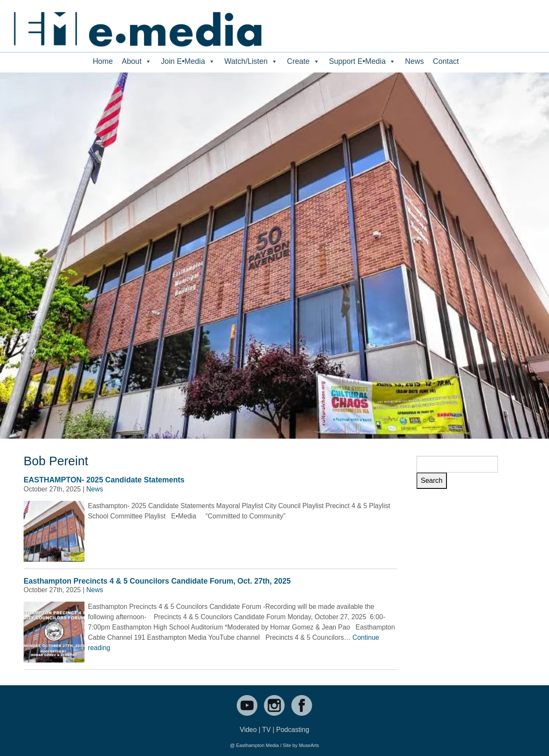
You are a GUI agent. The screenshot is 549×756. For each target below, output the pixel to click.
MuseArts (309, 745)
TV (266, 730)
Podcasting (293, 730)
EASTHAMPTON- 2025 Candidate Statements (104, 480)
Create (303, 61)
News (414, 61)
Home (103, 61)
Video (248, 730)
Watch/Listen (251, 61)
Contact (446, 61)
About (137, 61)
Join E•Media (188, 61)
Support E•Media (362, 61)
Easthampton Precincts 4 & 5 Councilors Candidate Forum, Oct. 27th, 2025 (157, 581)
